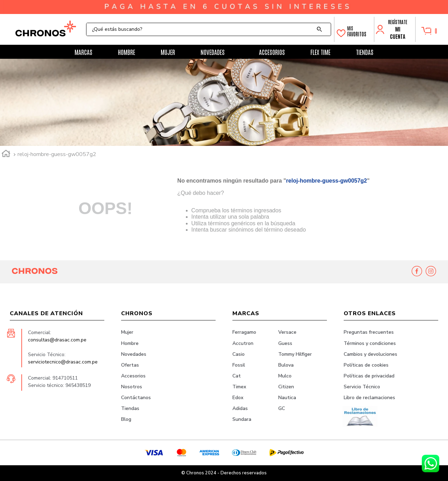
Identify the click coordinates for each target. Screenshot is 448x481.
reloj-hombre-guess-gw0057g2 (57, 154)
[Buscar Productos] (321, 29)
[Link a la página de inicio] (6, 155)
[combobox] (209, 29)
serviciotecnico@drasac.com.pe (63, 362)
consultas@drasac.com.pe (57, 340)
